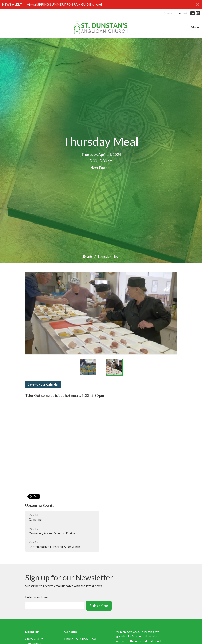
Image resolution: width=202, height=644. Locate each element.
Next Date (101, 168)
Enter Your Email (37, 597)
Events (88, 256)
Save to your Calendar (43, 384)
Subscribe (99, 606)
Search (168, 13)
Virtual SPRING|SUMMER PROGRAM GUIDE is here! (64, 4)
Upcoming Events (40, 505)
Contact (182, 13)
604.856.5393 (86, 639)
